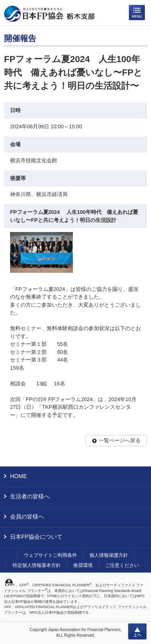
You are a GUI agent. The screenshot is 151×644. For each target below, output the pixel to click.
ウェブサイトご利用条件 (50, 555)
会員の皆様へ (27, 516)
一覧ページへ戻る (120, 440)
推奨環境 (83, 565)
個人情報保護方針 (109, 555)
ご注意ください (122, 565)
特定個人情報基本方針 (37, 565)
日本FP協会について (36, 537)
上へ (137, 631)
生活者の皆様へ (30, 496)
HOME (19, 476)
